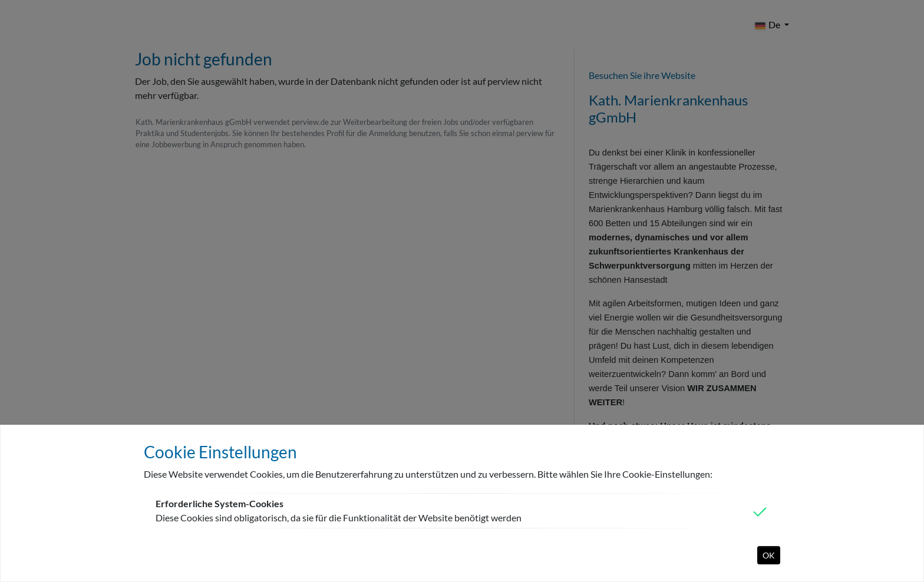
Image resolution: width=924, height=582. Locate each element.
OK (769, 555)
